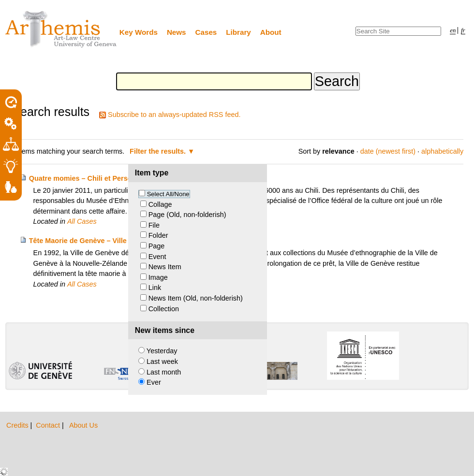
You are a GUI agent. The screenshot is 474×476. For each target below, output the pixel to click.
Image (158, 277)
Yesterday (162, 351)
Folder (158, 235)
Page (157, 246)
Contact (49, 425)
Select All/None (168, 194)
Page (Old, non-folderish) (187, 215)
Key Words (139, 32)
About (271, 32)
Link (155, 288)
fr (463, 30)
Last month (164, 372)
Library (238, 32)
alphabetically (442, 151)
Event (157, 257)
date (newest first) (388, 151)
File (154, 225)
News (177, 32)
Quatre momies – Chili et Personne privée (98, 178)
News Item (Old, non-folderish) (196, 298)
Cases (206, 32)
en (453, 30)
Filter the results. (159, 151)
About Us (83, 425)
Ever (154, 382)
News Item (165, 267)
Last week (162, 361)
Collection (164, 309)
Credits (18, 425)
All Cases (82, 221)
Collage (160, 204)
